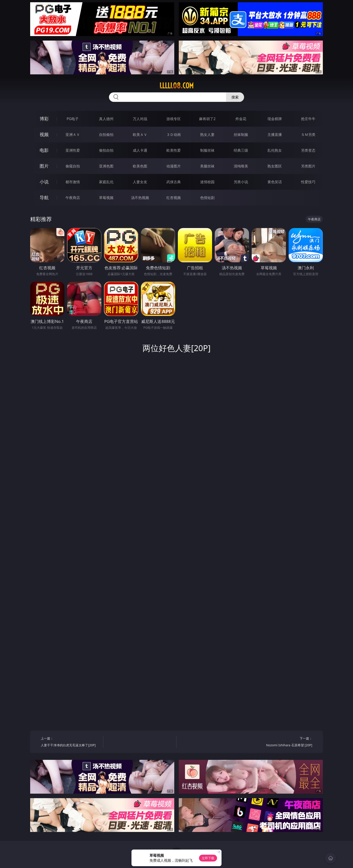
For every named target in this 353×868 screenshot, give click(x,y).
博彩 (44, 119)
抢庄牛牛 (308, 119)
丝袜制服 (241, 135)
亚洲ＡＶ (73, 135)
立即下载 (208, 858)
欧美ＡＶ (140, 135)
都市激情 (73, 182)
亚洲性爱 (73, 150)
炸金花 (241, 119)
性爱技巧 (308, 182)
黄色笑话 (275, 182)
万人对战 (140, 119)
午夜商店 (73, 198)
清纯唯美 (241, 166)
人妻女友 (140, 182)
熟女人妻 (207, 135)
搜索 (235, 97)
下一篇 (283, 742)
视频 (44, 134)
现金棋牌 (275, 119)
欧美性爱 (174, 150)
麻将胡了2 (207, 119)
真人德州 (106, 119)
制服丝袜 (207, 150)
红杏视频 (174, 198)
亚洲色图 (106, 166)
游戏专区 (174, 119)
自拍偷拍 (106, 135)
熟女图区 (275, 166)
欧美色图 (140, 166)
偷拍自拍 (106, 150)
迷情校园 (207, 182)
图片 (44, 166)
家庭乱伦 (106, 182)
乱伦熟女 (275, 150)
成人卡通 (140, 150)
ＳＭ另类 (308, 135)
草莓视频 (106, 198)
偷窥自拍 (73, 166)
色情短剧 (207, 198)
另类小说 (241, 182)
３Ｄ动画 (174, 135)
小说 (44, 182)
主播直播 (275, 135)
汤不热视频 (140, 198)
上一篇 (70, 742)
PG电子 (73, 119)
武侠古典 (174, 182)
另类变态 (308, 150)
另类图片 (308, 166)
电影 (44, 150)
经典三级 (241, 150)
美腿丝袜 (207, 166)
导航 (44, 198)
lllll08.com (176, 86)
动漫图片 (174, 166)
